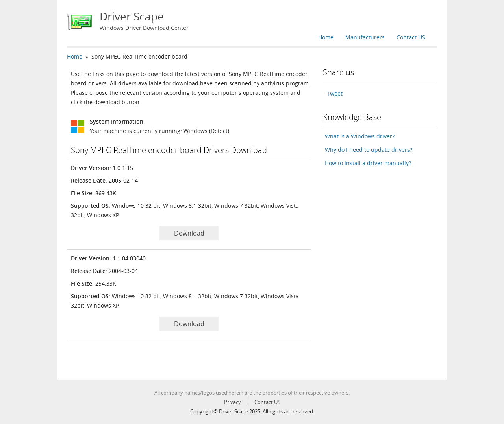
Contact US (411, 37)
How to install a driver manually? (368, 163)
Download (189, 233)
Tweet (335, 93)
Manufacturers (365, 37)
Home (326, 37)
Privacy (233, 402)
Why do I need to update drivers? (369, 150)
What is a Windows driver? (360, 136)
